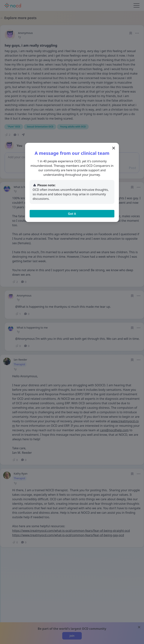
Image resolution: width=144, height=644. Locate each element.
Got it (72, 214)
